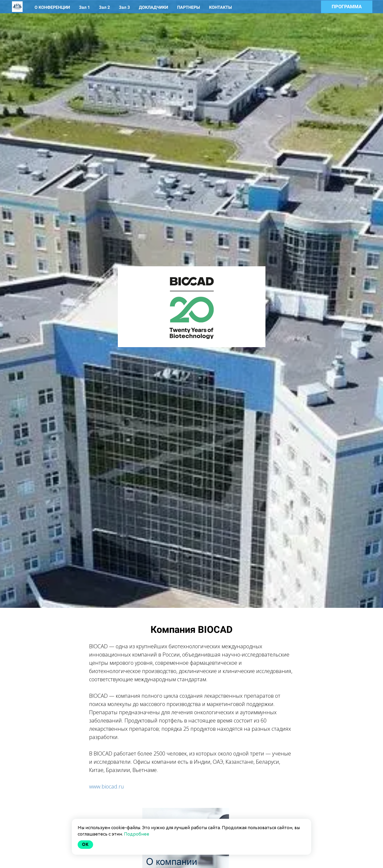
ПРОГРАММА (347, 7)
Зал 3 (125, 7)
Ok (85, 844)
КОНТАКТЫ (220, 7)
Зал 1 (85, 7)
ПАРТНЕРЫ (189, 7)
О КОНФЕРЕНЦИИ (53, 7)
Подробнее (137, 834)
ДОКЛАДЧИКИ (154, 7)
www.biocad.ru (107, 786)
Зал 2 (105, 7)
